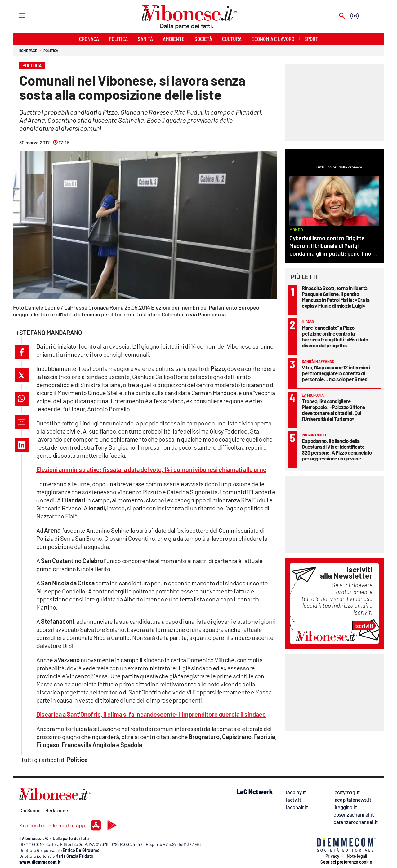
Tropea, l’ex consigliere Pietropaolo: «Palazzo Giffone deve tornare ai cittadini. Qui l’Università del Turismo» (333, 410)
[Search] (342, 16)
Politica (51, 51)
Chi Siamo (30, 810)
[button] (22, 352)
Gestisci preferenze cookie (346, 862)
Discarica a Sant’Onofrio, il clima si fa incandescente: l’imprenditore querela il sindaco (151, 714)
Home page (28, 51)
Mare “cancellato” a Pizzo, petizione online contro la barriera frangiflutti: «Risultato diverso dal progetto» (335, 336)
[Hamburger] (17, 15)
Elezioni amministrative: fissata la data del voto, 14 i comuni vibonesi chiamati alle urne (151, 469)
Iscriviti (364, 626)
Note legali (357, 856)
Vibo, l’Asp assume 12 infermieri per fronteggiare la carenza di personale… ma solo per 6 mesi (336, 373)
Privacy (332, 856)
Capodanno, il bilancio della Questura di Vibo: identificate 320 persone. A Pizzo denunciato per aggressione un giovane (337, 449)
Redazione (57, 810)
